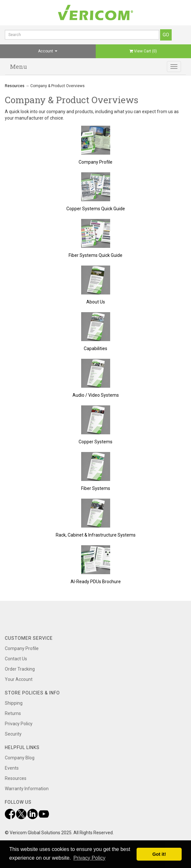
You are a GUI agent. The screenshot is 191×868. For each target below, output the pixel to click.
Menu (19, 67)
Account (48, 51)
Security (13, 734)
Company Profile (22, 648)
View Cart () (143, 51)
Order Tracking (20, 669)
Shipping (14, 703)
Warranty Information (27, 789)
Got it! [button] (159, 854)
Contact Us (16, 659)
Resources (15, 86)
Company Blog (20, 758)
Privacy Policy (19, 724)
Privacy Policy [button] (90, 858)
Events (12, 768)
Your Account (19, 679)
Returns (13, 713)
